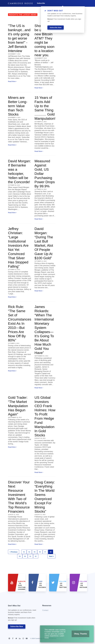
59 (20, 556)
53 (24, 552)
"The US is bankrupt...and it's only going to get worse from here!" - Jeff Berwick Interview (19, 38)
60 (25, 556)
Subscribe (41, 3)
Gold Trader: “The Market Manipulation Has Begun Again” (18, 406)
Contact (45, 610)
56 (40, 552)
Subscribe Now (17, 626)
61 (30, 556)
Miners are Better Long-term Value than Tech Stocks (18, 106)
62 (36, 556)
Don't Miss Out (22, 613)
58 (51, 552)
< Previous (14, 552)
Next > (51, 556)
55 (35, 552)
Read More (12, 81)
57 (45, 552)
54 (29, 552)
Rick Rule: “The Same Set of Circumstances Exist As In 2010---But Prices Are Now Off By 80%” (20, 323)
